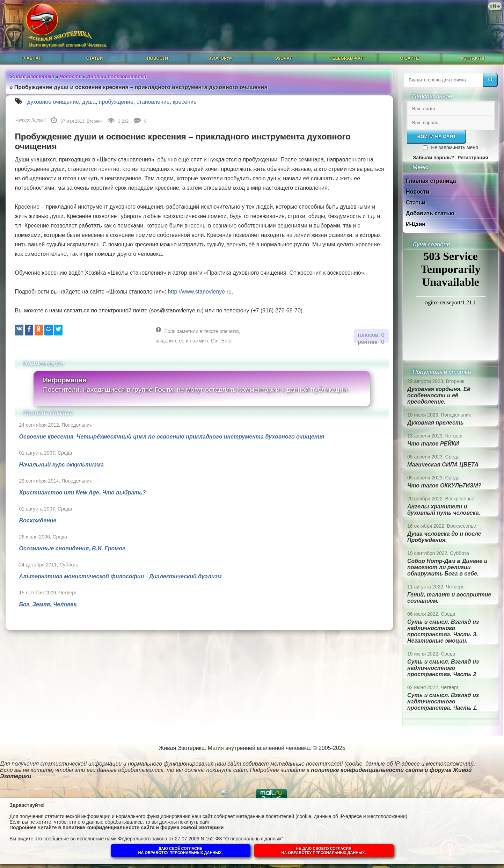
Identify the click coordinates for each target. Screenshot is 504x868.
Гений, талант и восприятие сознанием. (449, 598)
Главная (31, 58)
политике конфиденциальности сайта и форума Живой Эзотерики (143, 827)
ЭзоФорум (220, 58)
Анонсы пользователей (117, 77)
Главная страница (431, 181)
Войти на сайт (437, 136)
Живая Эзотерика (32, 77)
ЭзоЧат (283, 58)
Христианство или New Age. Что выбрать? (83, 493)
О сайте (410, 58)
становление (153, 102)
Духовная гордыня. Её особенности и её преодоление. (439, 395)
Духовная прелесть (436, 423)
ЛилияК (39, 120)
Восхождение (38, 520)
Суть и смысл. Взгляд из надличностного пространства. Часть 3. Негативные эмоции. (443, 631)
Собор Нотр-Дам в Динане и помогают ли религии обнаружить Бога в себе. (447, 567)
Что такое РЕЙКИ (433, 444)
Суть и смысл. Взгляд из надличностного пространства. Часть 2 (443, 668)
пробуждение (116, 102)
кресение (185, 102)
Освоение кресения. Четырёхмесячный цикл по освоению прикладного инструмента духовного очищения (172, 437)
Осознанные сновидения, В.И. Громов (72, 548)
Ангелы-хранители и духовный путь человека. (444, 510)
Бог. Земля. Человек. (49, 604)
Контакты (472, 58)
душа (89, 102)
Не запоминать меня (454, 147)
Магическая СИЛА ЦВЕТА (443, 465)
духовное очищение (53, 102)
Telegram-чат (346, 58)
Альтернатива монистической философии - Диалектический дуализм (120, 576)
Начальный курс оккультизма (61, 465)
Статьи (95, 58)
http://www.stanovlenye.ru (200, 292)
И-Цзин (416, 224)
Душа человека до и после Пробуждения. (444, 537)
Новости (158, 58)
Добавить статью (430, 213)
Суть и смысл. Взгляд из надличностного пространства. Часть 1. (443, 701)
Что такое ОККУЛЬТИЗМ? (444, 486)
